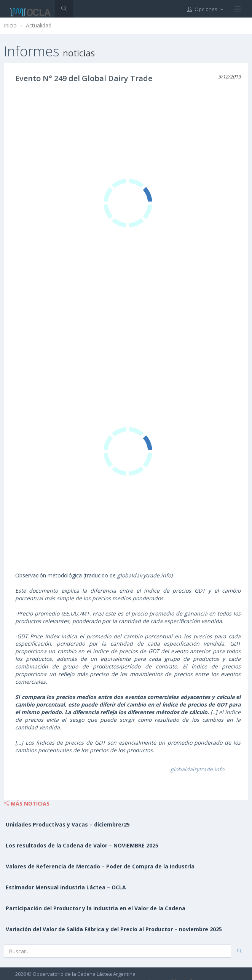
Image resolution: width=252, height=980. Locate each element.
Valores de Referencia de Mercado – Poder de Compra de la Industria (100, 866)
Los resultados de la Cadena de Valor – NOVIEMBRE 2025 (82, 845)
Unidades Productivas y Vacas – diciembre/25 (68, 824)
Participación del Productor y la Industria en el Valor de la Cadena (96, 908)
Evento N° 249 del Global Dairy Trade (84, 78)
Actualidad (39, 25)
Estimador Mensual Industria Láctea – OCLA (66, 887)
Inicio (10, 25)
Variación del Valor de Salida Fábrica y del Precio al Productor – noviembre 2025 (114, 929)
